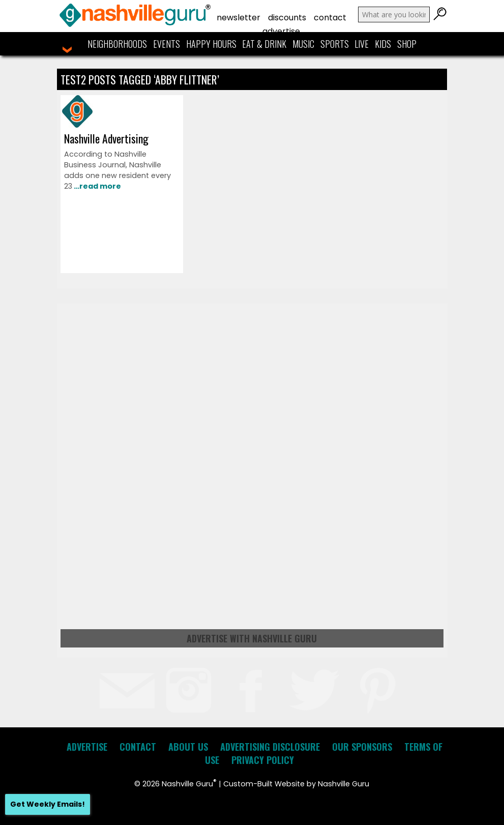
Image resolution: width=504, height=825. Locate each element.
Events (167, 44)
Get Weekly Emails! (48, 804)
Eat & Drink (264, 44)
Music (303, 44)
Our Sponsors (362, 747)
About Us (188, 747)
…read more (97, 186)
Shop (407, 44)
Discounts (287, 18)
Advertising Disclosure (270, 747)
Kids (383, 44)
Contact (330, 18)
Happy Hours (211, 44)
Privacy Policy (263, 760)
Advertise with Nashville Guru (252, 638)
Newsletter (239, 18)
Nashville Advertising (106, 138)
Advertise (281, 31)
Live (362, 44)
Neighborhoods (117, 44)
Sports (335, 44)
